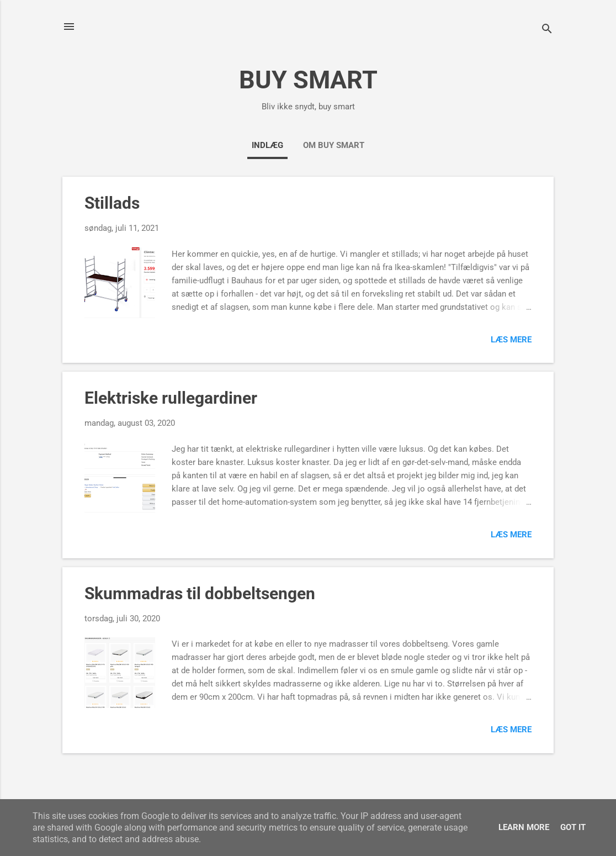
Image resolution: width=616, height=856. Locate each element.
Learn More (524, 827)
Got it (573, 827)
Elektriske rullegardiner (171, 398)
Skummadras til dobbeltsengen (200, 593)
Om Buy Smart (334, 145)
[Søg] (547, 30)
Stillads (112, 203)
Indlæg (267, 145)
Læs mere (511, 340)
